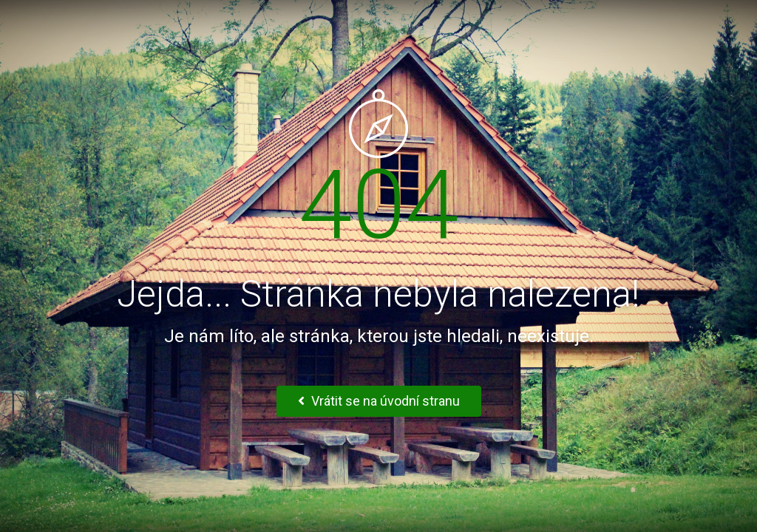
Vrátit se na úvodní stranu (379, 401)
